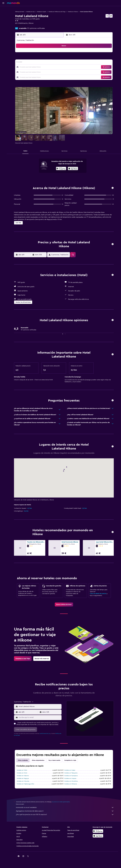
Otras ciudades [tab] (23, 760)
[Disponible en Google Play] (61, 169)
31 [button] (29, 77)
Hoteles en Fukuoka (23, 781)
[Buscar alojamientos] (3, 13)
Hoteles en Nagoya (23, 778)
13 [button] (43, 62)
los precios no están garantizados (61, 802)
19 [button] (38, 67)
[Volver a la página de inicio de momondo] (13, 3)
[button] (3, 3)
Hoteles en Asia (30, 12)
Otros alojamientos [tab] (38, 760)
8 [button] (53, 58)
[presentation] (73, 168)
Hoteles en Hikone (73, 12)
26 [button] (38, 72)
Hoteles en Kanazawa (71, 776)
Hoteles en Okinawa (71, 784)
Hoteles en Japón (42, 12)
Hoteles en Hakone (23, 776)
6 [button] (43, 58)
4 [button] (34, 58)
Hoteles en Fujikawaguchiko (25, 784)
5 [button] (38, 58)
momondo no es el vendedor (65, 807)
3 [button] (29, 58)
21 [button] (48, 67)
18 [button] (34, 67)
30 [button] (57, 72)
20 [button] (43, 67)
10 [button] (29, 62)
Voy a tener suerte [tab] (54, 760)
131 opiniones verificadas (36, 28)
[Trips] (3, 27)
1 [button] (53, 53)
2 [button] (57, 53)
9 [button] (57, 58)
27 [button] (43, 72)
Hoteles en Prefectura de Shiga (57, 12)
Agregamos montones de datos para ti (65, 811)
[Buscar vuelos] (3, 9)
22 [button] (53, 67)
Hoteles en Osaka (70, 770)
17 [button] (29, 67)
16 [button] (57, 62)
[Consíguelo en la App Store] (98, 836)
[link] (64, 604)
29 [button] (53, 72)
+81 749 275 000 (21, 26)
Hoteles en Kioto (22, 773)
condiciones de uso (45, 734)
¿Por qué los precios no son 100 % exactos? (65, 815)
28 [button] (48, 72)
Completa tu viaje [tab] (70, 760)
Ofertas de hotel (20, 12)
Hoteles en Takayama (71, 773)
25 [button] (34, 72)
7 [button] (48, 58)
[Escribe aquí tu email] (40, 717)
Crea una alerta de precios (98, 594)
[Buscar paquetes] (3, 21)
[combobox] (40, 706)
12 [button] (38, 62)
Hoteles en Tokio (22, 770)
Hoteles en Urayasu (70, 778)
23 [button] (57, 67)
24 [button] (29, 72)
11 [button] (34, 62)
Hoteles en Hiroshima (71, 781)
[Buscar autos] (3, 17)
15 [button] (53, 62)
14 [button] (48, 62)
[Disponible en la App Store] (73, 169)
